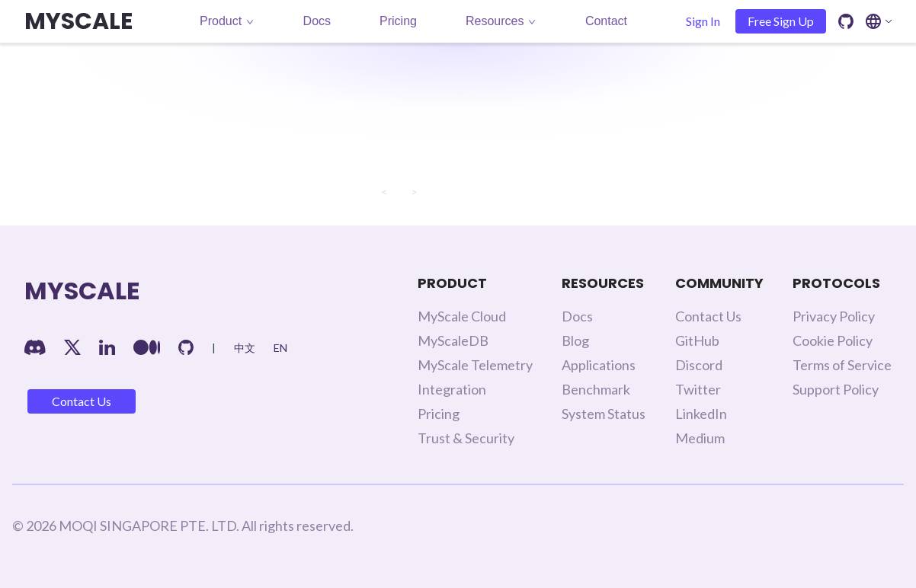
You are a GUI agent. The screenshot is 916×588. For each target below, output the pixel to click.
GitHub (697, 340)
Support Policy (836, 389)
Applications (599, 365)
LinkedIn (701, 414)
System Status (604, 414)
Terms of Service (842, 365)
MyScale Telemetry (475, 365)
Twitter (698, 389)
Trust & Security (466, 438)
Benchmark (596, 389)
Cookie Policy (833, 340)
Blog (575, 340)
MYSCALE (78, 21)
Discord (699, 365)
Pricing (398, 21)
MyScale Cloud (462, 316)
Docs (317, 21)
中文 (245, 348)
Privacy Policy (834, 316)
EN (280, 348)
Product (227, 21)
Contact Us (82, 401)
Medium (700, 438)
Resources (501, 21)
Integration (452, 389)
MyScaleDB (453, 340)
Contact (606, 21)
